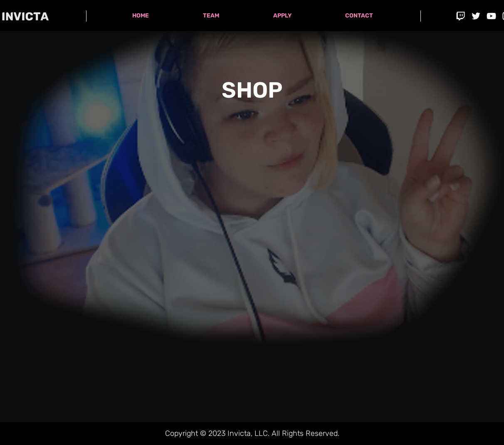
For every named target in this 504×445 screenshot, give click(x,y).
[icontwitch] (461, 16)
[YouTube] (491, 16)
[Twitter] (476, 16)
